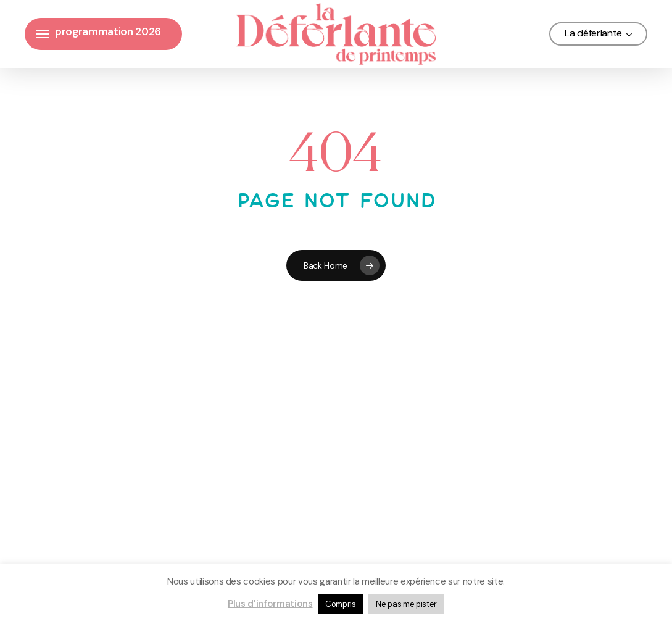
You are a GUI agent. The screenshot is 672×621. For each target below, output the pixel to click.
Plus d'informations (270, 604)
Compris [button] (341, 604)
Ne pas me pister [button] (406, 604)
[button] (43, 34)
